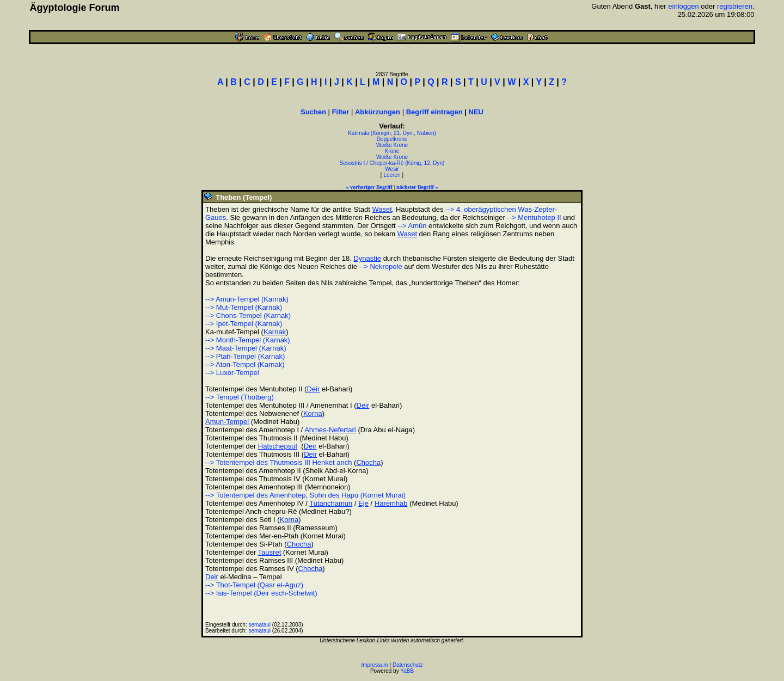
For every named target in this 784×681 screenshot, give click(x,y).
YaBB (407, 671)
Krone (392, 151)
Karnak (275, 332)
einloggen (683, 6)
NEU (476, 112)
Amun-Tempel (227, 422)
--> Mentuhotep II (534, 217)
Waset (382, 209)
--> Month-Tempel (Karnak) (248, 340)
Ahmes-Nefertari (330, 430)
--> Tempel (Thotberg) (240, 397)
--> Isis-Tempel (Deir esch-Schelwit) (261, 593)
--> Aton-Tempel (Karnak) (245, 364)
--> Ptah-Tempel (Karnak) (245, 356)
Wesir (392, 169)
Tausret (270, 552)
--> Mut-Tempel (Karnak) (244, 307)
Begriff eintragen (434, 112)
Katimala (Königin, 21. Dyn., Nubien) (392, 133)
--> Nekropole (381, 266)
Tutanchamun (331, 503)
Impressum (374, 665)
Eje (363, 503)
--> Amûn (412, 226)
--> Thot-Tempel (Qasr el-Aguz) (254, 585)
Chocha (368, 462)
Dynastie (367, 258)
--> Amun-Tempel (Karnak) (247, 299)
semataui (260, 625)
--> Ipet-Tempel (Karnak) (244, 324)
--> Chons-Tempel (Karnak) (248, 315)
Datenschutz (408, 665)
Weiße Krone (392, 145)
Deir (313, 389)
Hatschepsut (278, 446)
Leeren (392, 175)
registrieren (735, 6)
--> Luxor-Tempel (232, 373)
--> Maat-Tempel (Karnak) (246, 348)
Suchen (313, 112)
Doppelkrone (392, 139)
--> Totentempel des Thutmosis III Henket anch (278, 462)
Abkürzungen (378, 112)
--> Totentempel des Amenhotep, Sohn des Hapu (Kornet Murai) (305, 495)
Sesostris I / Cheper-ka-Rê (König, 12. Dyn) (392, 163)
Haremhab (391, 503)
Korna (313, 413)
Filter (341, 112)
